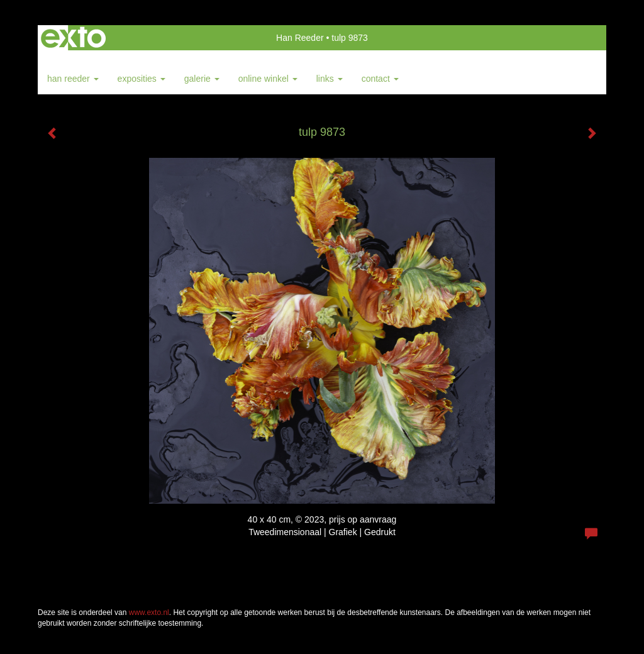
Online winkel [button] (268, 79)
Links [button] (330, 79)
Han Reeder (300, 38)
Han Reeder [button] (73, 79)
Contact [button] (380, 79)
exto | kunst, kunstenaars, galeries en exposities (73, 38)
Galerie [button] (202, 79)
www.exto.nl (149, 612)
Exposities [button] (142, 79)
